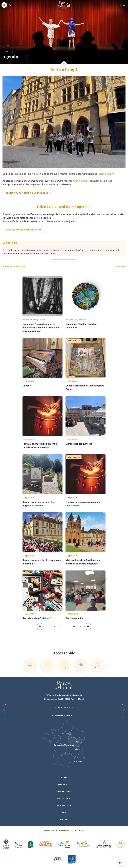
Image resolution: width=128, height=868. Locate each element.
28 (80, 626)
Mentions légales (66, 830)
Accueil (5, 52)
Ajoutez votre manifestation (25, 230)
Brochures (64, 784)
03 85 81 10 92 (64, 708)
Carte (121, 266)
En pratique (64, 791)
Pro (64, 812)
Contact (64, 819)
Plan (64, 777)
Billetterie (64, 798)
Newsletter (64, 805)
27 (74, 626)
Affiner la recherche (14, 266)
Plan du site (49, 830)
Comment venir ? (64, 715)
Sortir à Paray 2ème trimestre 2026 (29, 193)
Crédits (81, 830)
